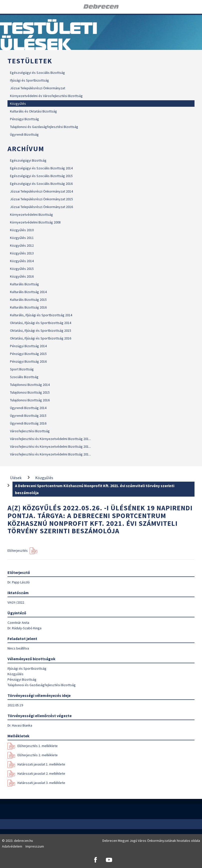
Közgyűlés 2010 (22, 230)
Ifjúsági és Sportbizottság (29, 80)
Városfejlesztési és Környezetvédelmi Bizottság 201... (50, 439)
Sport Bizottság (22, 369)
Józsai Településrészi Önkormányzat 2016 (41, 207)
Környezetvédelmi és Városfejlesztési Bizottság (46, 96)
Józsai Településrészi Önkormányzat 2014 (41, 191)
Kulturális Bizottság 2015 (28, 300)
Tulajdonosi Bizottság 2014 (30, 385)
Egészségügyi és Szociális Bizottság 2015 (41, 176)
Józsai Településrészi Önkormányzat (38, 88)
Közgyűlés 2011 (22, 238)
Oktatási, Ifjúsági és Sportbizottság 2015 (41, 330)
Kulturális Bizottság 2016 (28, 307)
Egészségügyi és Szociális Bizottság (37, 73)
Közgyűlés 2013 (22, 253)
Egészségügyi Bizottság (28, 160)
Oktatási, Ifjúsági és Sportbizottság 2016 (41, 338)
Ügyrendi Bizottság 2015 (28, 416)
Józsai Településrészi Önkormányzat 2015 (41, 199)
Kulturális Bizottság (24, 284)
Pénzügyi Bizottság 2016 (28, 361)
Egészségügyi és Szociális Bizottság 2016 (41, 184)
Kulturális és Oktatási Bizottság (33, 111)
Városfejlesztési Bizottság (30, 431)
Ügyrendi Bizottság (24, 134)
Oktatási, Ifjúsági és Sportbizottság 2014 (41, 323)
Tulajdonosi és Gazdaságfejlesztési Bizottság (44, 127)
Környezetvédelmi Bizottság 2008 (35, 222)
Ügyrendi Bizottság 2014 (28, 408)
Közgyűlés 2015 (22, 269)
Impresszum (35, 846)
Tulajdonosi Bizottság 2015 (30, 392)
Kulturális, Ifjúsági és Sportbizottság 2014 (41, 315)
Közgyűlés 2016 (22, 276)
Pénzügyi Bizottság (24, 119)
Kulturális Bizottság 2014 (28, 292)
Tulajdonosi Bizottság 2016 (30, 400)
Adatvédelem (12, 846)
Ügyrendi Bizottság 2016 (28, 423)
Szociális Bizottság (24, 377)
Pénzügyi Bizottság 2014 (28, 346)
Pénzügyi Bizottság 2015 (28, 354)
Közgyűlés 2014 (22, 261)
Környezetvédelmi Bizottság (31, 215)
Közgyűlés (18, 104)
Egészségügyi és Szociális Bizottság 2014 (41, 168)
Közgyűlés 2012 (22, 245)
